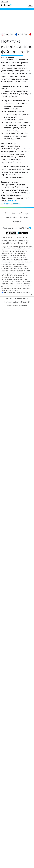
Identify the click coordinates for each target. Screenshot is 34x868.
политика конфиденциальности (17, 298)
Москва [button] (4, 1)
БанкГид (6, 5)
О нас (7, 213)
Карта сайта (11, 217)
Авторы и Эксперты (21, 213)
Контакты (17, 221)
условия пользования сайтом (17, 306)
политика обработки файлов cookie (17, 302)
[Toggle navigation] (30, 5)
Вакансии (24, 217)
